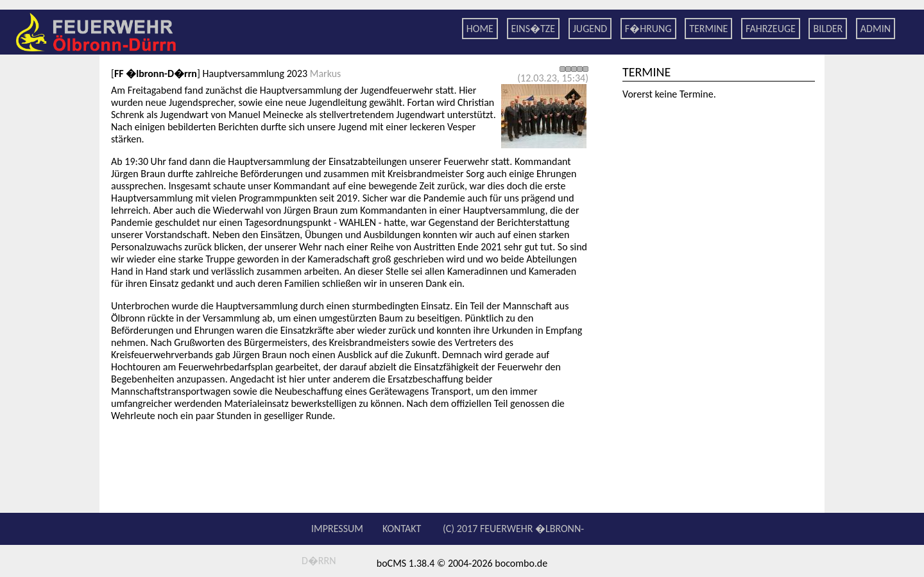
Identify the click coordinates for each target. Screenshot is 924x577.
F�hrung (648, 29)
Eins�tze (534, 29)
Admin (876, 29)
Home (480, 29)
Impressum (337, 529)
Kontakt (402, 529)
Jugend (590, 29)
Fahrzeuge (771, 29)
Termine (708, 29)
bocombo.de (521, 563)
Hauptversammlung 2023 (255, 73)
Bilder (828, 29)
